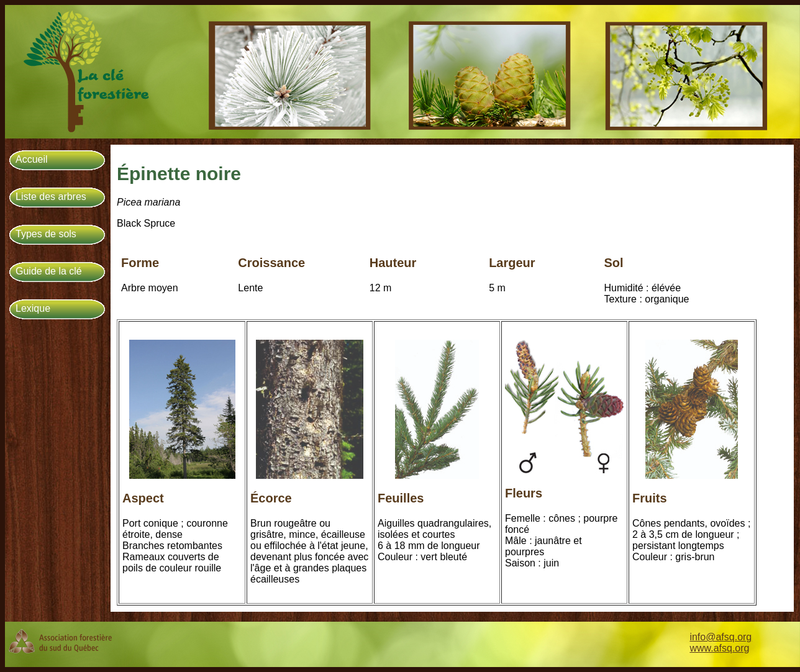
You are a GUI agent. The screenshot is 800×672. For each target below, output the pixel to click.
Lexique (33, 308)
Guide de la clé (49, 271)
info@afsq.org (720, 637)
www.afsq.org (719, 648)
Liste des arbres (51, 197)
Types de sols (46, 234)
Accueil (32, 159)
